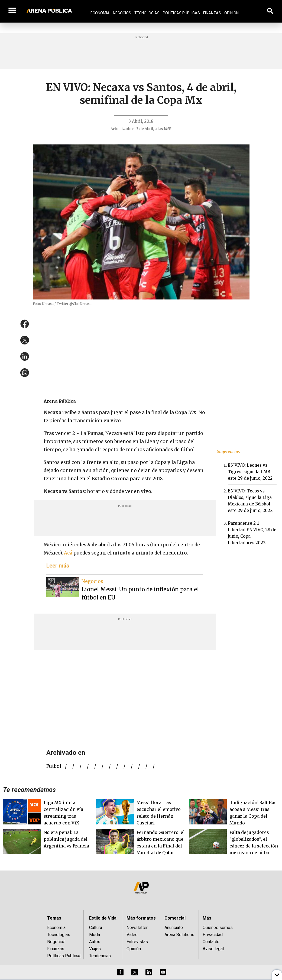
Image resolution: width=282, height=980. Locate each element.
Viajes (95, 949)
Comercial (175, 918)
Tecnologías (147, 13)
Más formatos (141, 918)
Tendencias (100, 956)
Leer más (58, 566)
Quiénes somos (218, 928)
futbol (54, 766)
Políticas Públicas (181, 13)
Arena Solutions (179, 935)
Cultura (96, 928)
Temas (54, 918)
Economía (100, 13)
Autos (95, 942)
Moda (95, 935)
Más (207, 918)
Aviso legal (213, 949)
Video (132, 935)
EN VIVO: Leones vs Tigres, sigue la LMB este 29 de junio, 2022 (250, 472)
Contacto (211, 942)
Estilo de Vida (103, 918)
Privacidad (213, 935)
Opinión (231, 13)
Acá (68, 553)
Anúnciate (174, 928)
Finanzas (212, 13)
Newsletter (137, 928)
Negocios (122, 13)
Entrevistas (137, 942)
